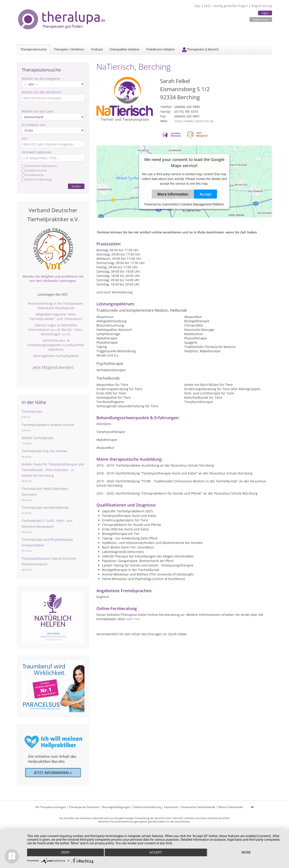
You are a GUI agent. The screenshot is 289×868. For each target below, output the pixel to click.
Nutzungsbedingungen (116, 807)
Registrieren (261, 20)
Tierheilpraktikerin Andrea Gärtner (48, 425)
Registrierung (262, 6)
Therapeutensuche (34, 49)
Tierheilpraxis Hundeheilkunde (45, 508)
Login (265, 13)
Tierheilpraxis (32, 411)
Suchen (76, 186)
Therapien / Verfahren (69, 49)
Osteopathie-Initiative (125, 49)
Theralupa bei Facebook (84, 807)
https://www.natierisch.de (194, 121)
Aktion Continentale (230, 807)
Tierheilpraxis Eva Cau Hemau (44, 451)
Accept (205, 194)
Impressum (171, 807)
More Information (173, 194)
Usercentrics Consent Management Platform (193, 204)
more (246, 852)
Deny (65, 852)
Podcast (97, 49)
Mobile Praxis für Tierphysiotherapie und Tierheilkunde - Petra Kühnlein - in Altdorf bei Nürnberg (53, 470)
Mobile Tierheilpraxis (38, 438)
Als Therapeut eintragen (51, 807)
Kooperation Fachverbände (198, 807)
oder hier (133, 619)
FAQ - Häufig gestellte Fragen (226, 6)
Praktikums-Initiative (160, 49)
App (197, 6)
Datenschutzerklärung (147, 807)
